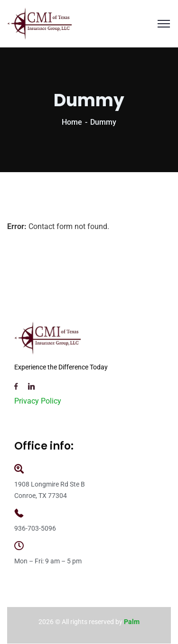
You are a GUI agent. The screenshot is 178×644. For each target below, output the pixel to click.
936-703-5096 (35, 528)
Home (72, 122)
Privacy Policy (38, 401)
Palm (132, 622)
